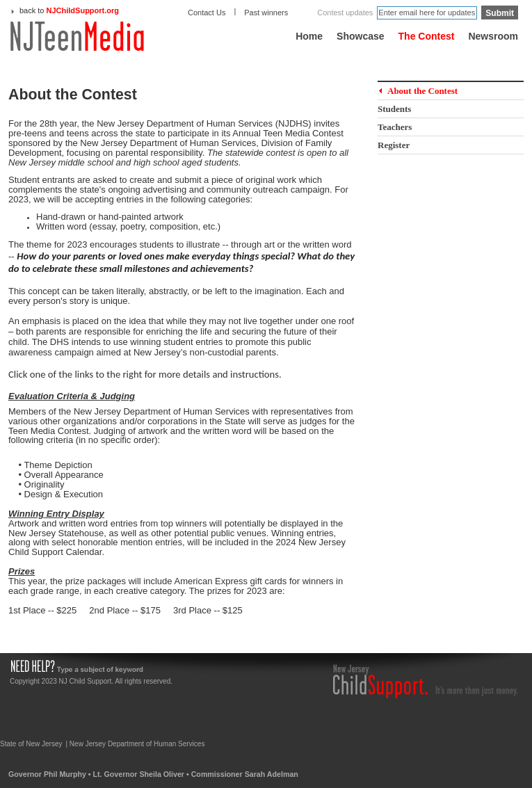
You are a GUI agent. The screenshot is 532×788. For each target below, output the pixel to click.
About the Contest (422, 91)
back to (69, 10)
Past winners (266, 13)
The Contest (427, 36)
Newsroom (493, 36)
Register (394, 145)
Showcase (360, 36)
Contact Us (207, 13)
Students (394, 109)
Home (309, 36)
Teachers (395, 127)
